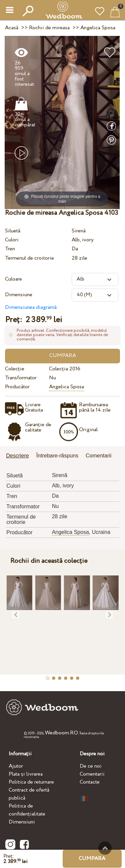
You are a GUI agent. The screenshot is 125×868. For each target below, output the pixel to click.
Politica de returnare (31, 782)
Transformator (21, 378)
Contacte (90, 782)
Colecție (15, 369)
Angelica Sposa (66, 387)
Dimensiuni (22, 822)
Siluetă (13, 231)
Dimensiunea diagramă (31, 307)
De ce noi (91, 766)
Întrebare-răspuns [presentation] (57, 456)
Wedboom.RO (61, 733)
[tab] (20, 456)
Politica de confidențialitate (27, 810)
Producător (17, 387)
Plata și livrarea (26, 774)
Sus (105, 848)
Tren (10, 249)
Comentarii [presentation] (98, 456)
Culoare (13, 279)
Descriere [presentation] (17, 456)
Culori (12, 240)
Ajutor (16, 766)
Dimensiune (19, 295)
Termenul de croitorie (29, 258)
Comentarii (92, 774)
